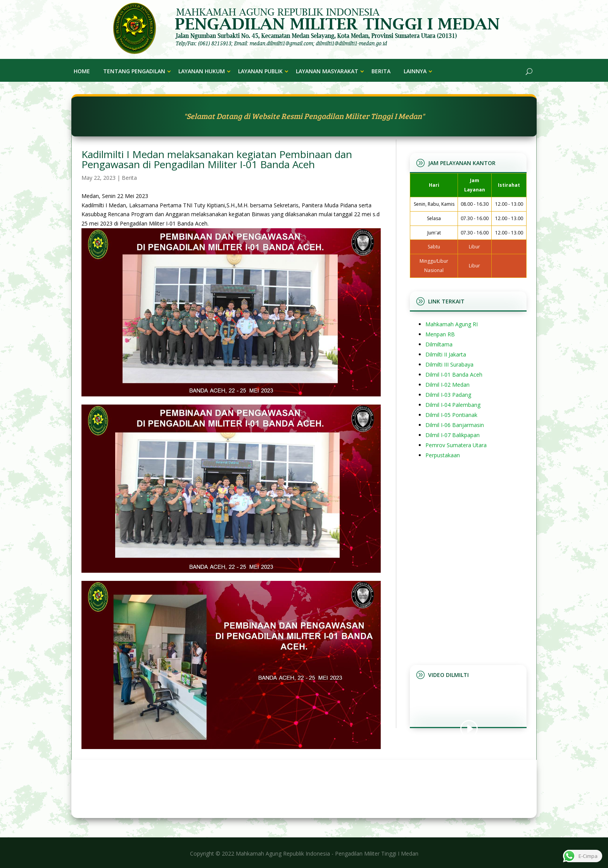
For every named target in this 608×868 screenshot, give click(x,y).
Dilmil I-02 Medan (447, 385)
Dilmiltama (439, 344)
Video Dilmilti (448, 675)
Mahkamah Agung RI (452, 324)
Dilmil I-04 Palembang (453, 405)
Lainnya (415, 71)
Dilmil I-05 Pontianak (451, 415)
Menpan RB (440, 334)
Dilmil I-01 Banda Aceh (454, 375)
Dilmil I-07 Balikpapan (453, 435)
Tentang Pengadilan (134, 71)
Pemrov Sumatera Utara (456, 445)
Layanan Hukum (202, 71)
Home (82, 71)
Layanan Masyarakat (327, 71)
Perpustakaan (443, 455)
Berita (381, 71)
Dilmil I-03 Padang (448, 395)
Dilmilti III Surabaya (449, 364)
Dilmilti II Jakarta (446, 354)
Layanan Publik (260, 71)
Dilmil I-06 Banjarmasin (455, 425)
